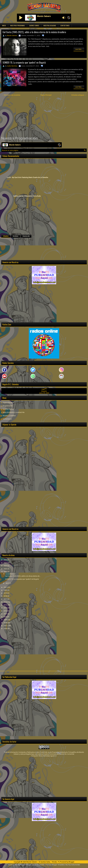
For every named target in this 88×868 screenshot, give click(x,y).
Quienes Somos (34, 26)
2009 (6, 620)
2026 (6, 560)
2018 (6, 596)
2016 (6, 602)
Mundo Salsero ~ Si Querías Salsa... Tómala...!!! (43, 862)
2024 (6, 566)
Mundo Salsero (12, 36)
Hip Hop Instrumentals (73, 865)
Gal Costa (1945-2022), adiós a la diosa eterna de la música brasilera (34, 32)
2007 (6, 626)
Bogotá (44, 391)
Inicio (4, 26)
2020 (6, 590)
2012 (6, 611)
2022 (6, 572)
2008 (6, 623)
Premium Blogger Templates (55, 865)
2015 (6, 605)
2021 (6, 587)
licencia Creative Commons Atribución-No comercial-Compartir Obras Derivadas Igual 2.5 (53, 755)
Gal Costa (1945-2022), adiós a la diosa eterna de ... (23, 576)
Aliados (6, 236)
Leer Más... (79, 49)
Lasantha (42, 865)
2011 (6, 614)
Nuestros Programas (18, 26)
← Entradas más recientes (11, 95)
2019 (6, 593)
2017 (6, 599)
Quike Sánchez (12, 66)
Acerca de (26, 236)
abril (7, 583)
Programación (8, 406)
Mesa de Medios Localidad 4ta (14, 412)
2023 (6, 569)
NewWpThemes (20, 865)
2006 (6, 629)
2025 (6, 563)
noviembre (9, 574)
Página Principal (46, 95)
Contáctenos (65, 26)
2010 (6, 617)
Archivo (15, 236)
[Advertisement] (44, 116)
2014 (6, 608)
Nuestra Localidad (50, 26)
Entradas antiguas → (79, 95)
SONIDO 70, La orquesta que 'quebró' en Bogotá (24, 62)
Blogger (71, 862)
